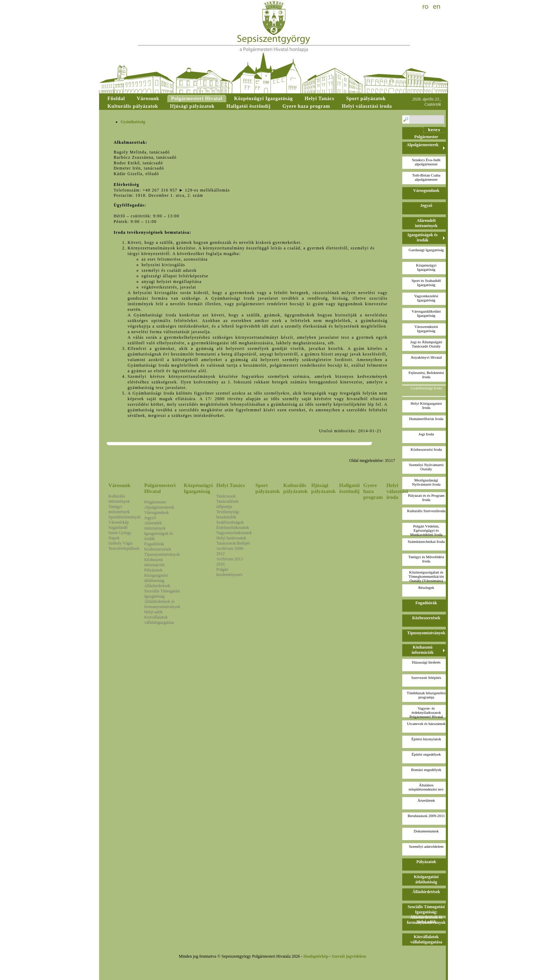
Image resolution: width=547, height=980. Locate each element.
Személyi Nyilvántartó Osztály (426, 467)
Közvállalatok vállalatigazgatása (159, 620)
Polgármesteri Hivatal (160, 488)
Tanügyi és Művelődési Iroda (426, 559)
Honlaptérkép (316, 956)
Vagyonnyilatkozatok (234, 533)
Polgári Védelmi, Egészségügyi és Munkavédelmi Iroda (426, 530)
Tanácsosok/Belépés (233, 543)
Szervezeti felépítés (426, 678)
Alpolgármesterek (159, 507)
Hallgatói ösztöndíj (349, 488)
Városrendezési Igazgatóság (426, 329)
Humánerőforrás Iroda (426, 419)
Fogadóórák (154, 544)
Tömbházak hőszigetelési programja (426, 695)
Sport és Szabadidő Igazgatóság (426, 283)
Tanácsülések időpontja (227, 504)
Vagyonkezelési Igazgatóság (426, 298)
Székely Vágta (121, 543)
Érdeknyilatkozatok (233, 528)
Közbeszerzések (158, 549)
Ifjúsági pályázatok (323, 488)
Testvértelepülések (124, 548)
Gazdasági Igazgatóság (426, 250)
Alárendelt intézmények (155, 526)
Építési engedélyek (426, 754)
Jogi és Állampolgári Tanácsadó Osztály (426, 344)
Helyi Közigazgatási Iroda (426, 405)
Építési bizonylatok (426, 739)
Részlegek (426, 588)
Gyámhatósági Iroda (426, 388)
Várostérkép (119, 522)
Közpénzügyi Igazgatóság (198, 488)
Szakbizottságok (230, 522)
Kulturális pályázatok (295, 488)
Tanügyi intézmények (119, 509)
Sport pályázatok (268, 488)
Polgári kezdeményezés (229, 572)
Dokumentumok (426, 831)
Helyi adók (153, 612)
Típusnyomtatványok (162, 554)
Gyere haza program (373, 491)
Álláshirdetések (157, 586)
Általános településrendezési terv (426, 787)
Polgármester (155, 502)
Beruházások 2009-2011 (426, 816)
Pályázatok (153, 570)
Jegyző (150, 518)
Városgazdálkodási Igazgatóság (426, 313)
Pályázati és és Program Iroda (426, 498)
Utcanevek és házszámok (426, 724)
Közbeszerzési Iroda (426, 449)
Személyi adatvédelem (426, 846)
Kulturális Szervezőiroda (426, 511)
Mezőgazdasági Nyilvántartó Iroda (426, 482)
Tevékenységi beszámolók (228, 514)
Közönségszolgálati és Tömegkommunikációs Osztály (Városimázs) (426, 576)
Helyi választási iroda (397, 491)
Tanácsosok (226, 496)
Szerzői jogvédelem (349, 956)
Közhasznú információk (154, 562)
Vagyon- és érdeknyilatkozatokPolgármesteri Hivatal (426, 712)
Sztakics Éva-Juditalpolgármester (426, 162)
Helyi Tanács (231, 485)
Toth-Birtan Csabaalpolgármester (426, 177)
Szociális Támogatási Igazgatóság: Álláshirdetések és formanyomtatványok (162, 599)
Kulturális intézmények (119, 499)
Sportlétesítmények (125, 517)
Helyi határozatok (231, 538)
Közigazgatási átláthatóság (156, 578)
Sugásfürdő (118, 528)
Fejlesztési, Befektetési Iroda (426, 375)
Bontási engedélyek (426, 770)
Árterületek (426, 800)
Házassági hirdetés (426, 662)
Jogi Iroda (426, 434)
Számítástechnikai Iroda (426, 541)
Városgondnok (156, 513)
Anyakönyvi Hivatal (426, 357)
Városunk (119, 485)
